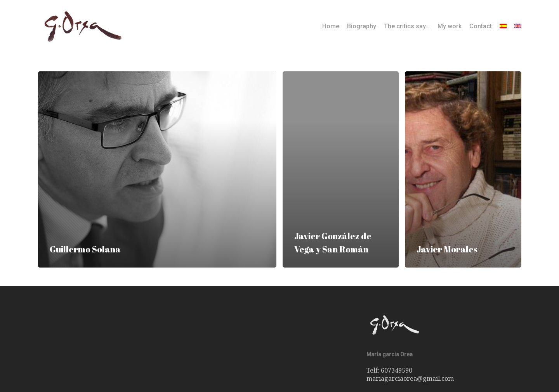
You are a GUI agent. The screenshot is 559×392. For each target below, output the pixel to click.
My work (450, 26)
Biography (362, 26)
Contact (481, 26)
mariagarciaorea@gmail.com (410, 378)
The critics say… (407, 26)
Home (331, 26)
